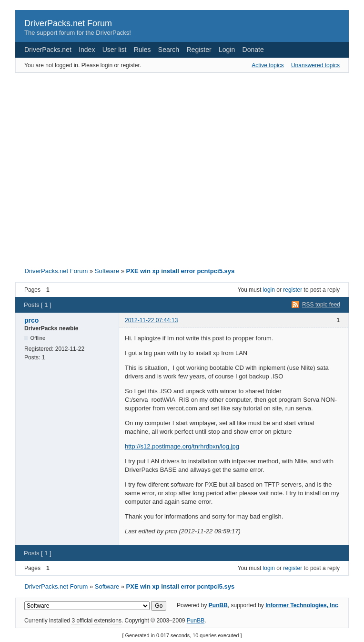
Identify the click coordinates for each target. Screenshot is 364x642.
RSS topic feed (321, 305)
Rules (142, 50)
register (293, 290)
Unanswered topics (315, 65)
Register (199, 50)
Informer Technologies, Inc (302, 605)
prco (31, 320)
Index (87, 50)
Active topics (268, 65)
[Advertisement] (89, 167)
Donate (253, 50)
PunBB (218, 605)
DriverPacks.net (48, 50)
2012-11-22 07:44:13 (151, 320)
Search (169, 50)
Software (107, 271)
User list (115, 50)
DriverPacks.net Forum (68, 23)
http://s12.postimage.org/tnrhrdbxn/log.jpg (182, 446)
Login (227, 50)
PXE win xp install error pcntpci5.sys (181, 271)
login (269, 290)
